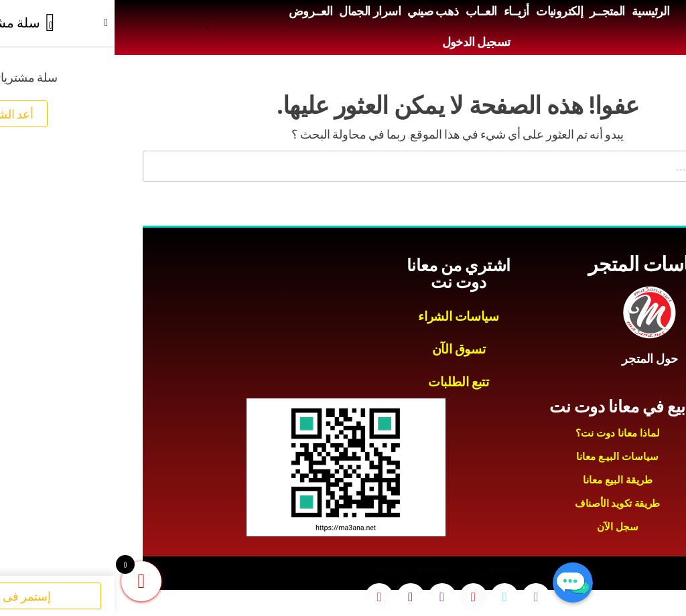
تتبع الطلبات (344, 382)
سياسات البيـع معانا (503, 457)
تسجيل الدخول (362, 42)
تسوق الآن (344, 349)
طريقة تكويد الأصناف (503, 504)
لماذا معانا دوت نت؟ (503, 433)
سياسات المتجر (535, 264)
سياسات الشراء (344, 316)
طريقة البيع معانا (503, 480)
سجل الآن (503, 527)
